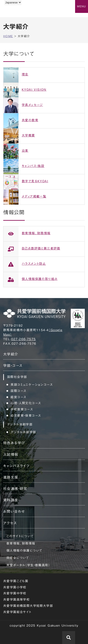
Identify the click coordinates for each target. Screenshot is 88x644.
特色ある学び (14, 443)
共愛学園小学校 (15, 587)
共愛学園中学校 (15, 593)
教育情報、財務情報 (21, 543)
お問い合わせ (14, 511)
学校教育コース (22, 409)
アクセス (10, 523)
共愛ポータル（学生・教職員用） (28, 565)
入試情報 (11, 454)
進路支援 (11, 477)
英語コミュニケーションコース (32, 385)
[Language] (13, 2)
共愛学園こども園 (16, 581)
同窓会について (18, 558)
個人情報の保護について (24, 551)
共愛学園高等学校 (16, 600)
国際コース (18, 391)
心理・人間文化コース (26, 403)
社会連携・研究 (15, 489)
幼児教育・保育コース (26, 416)
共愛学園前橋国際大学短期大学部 (28, 606)
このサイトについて (20, 536)
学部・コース (13, 366)
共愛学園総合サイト (17, 612)
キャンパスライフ (16, 466)
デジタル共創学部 (23, 432)
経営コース (18, 397)
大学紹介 (11, 354)
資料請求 (11, 500)
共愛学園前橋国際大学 (24, 11)
